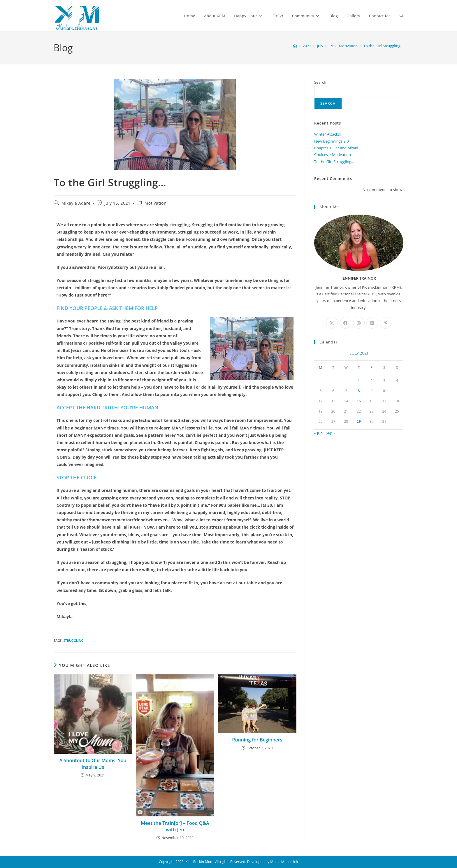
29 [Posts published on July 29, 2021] (359, 421)
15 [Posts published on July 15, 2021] (359, 401)
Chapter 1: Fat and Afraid (336, 148)
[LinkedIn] (372, 323)
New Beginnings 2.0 (332, 141)
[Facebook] (345, 323)
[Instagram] (359, 323)
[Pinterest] (386, 323)
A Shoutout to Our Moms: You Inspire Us (93, 764)
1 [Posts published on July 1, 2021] (359, 381)
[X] (332, 323)
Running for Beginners (257, 740)
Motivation (155, 203)
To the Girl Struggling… (383, 46)
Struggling (73, 640)
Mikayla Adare (76, 203)
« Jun (318, 433)
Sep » (330, 433)
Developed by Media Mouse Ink (273, 862)
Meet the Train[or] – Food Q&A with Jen (175, 826)
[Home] (295, 46)
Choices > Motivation (333, 155)
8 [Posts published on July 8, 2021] (359, 391)
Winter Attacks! (327, 134)
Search (320, 82)
